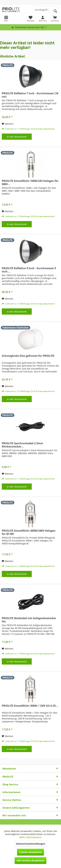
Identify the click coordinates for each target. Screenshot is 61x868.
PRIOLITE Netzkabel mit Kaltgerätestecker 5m (29, 620)
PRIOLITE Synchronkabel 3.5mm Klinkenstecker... (22, 445)
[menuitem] (6, 19)
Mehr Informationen (31, 837)
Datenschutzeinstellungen (30, 844)
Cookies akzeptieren (30, 852)
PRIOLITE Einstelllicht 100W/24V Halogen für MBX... (30, 182)
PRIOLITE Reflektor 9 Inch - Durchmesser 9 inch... (29, 270)
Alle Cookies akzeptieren (30, 860)
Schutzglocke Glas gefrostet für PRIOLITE (28, 356)
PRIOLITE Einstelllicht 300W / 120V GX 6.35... (30, 706)
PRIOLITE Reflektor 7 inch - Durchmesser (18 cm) (30, 95)
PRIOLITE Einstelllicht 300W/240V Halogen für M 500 (29, 532)
